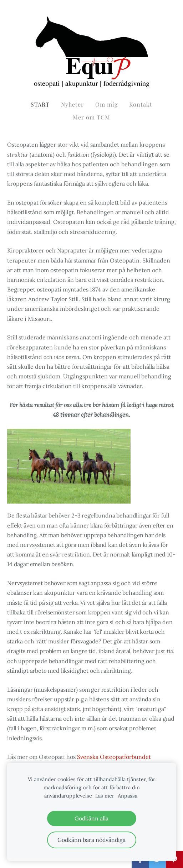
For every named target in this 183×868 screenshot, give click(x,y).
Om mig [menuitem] (106, 104)
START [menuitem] (40, 104)
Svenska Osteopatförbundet (114, 757)
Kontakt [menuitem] (141, 104)
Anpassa (128, 796)
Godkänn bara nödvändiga (91, 840)
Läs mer (105, 796)
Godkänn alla (91, 818)
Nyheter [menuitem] (72, 104)
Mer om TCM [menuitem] (91, 117)
